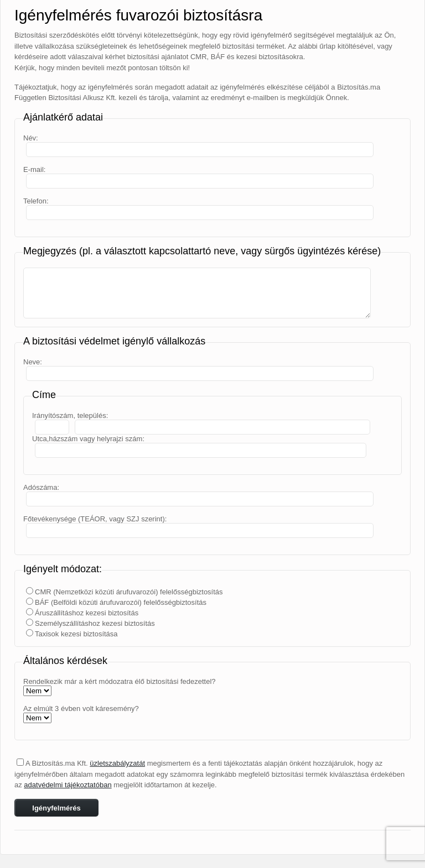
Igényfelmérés (56, 808)
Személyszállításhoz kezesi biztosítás (95, 623)
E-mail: (34, 169)
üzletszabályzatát (117, 763)
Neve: (33, 362)
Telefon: (36, 201)
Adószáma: (41, 487)
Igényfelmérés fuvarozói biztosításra (138, 15)
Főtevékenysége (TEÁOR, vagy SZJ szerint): (95, 519)
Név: (31, 138)
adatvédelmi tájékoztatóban (68, 785)
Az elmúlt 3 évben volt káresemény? (81, 708)
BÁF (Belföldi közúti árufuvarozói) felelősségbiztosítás (121, 602)
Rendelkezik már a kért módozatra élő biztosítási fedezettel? (120, 681)
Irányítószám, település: (70, 415)
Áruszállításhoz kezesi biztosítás (87, 613)
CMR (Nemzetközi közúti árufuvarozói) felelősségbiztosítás (129, 592)
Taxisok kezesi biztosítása (76, 634)
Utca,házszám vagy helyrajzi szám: (88, 439)
